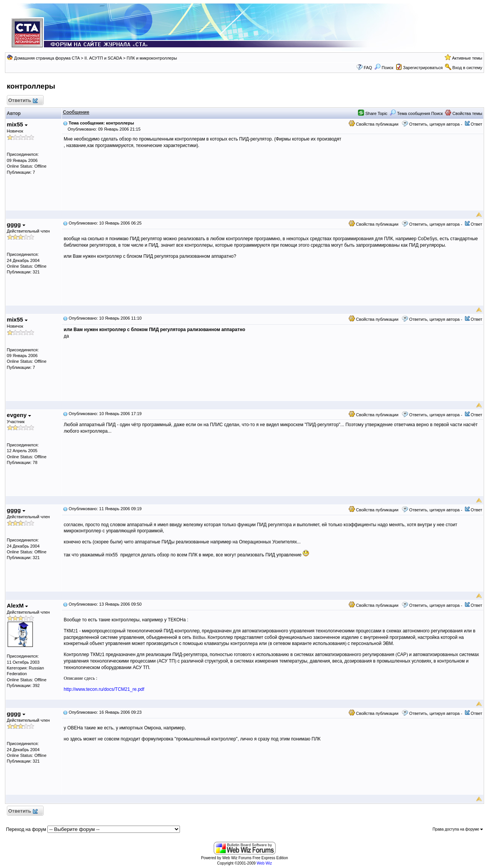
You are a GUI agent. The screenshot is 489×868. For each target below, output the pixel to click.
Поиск (384, 68)
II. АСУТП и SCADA (103, 58)
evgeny (19, 415)
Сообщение (76, 112)
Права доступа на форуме (458, 829)
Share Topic (373, 113)
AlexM (17, 605)
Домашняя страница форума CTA (47, 58)
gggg (16, 224)
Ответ (476, 124)
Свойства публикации (374, 124)
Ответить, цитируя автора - (436, 124)
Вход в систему (467, 68)
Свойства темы (464, 113)
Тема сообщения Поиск (416, 113)
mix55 (17, 124)
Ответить (23, 101)
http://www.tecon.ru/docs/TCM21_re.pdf (104, 689)
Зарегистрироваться (423, 68)
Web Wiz (264, 863)
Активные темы (467, 58)
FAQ (368, 68)
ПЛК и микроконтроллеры (152, 58)
